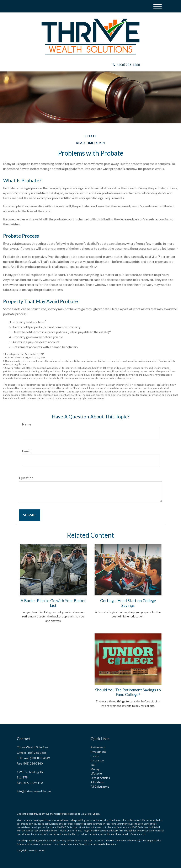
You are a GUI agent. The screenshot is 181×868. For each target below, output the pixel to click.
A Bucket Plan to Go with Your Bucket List (53, 603)
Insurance (97, 760)
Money (95, 769)
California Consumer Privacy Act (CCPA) (125, 840)
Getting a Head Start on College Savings (128, 603)
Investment (98, 752)
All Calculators (100, 786)
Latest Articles (100, 778)
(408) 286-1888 (126, 65)
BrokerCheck (92, 814)
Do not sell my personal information (98, 844)
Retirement (98, 747)
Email (26, 451)
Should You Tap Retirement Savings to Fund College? (128, 692)
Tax (93, 765)
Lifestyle (96, 773)
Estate (95, 756)
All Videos (97, 782)
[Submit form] (30, 515)
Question (26, 478)
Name (27, 424)
